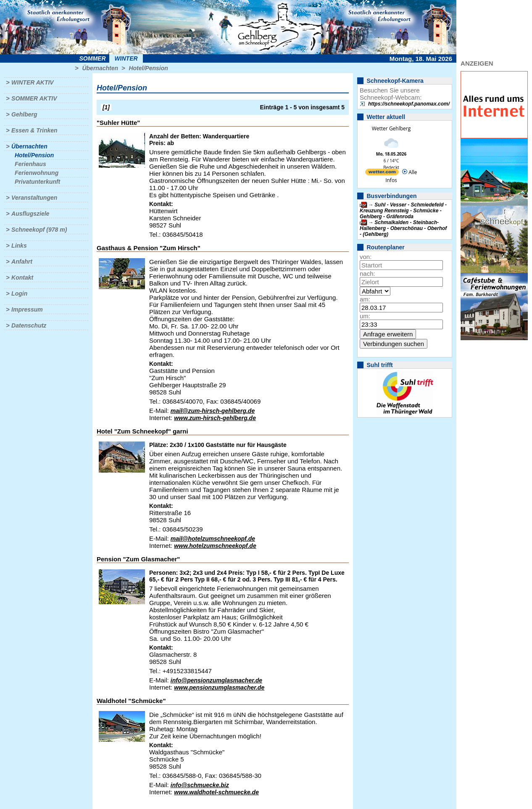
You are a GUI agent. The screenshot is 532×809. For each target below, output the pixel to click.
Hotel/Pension (148, 68)
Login (19, 293)
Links (19, 246)
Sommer (93, 58)
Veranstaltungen (34, 198)
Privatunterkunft (37, 182)
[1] (106, 107)
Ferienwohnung (37, 173)
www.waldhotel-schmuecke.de (216, 792)
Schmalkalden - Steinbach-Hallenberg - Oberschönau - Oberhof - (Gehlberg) (403, 228)
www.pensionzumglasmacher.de (219, 687)
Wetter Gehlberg (391, 128)
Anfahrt (22, 262)
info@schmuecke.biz (200, 785)
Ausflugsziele (30, 214)
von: (366, 257)
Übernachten (100, 68)
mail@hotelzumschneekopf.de (213, 539)
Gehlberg (24, 114)
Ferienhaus (30, 164)
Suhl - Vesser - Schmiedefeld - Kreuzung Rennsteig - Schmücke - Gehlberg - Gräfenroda (403, 211)
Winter (126, 58)
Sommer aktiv (34, 98)
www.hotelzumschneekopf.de (215, 546)
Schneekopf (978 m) (39, 230)
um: (365, 316)
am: (365, 299)
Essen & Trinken (34, 130)
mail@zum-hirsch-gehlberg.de (213, 411)
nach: (367, 274)
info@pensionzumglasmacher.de (216, 680)
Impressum (27, 309)
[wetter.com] (382, 173)
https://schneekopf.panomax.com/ (409, 104)
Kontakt (22, 278)
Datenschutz (29, 325)
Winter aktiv (33, 82)
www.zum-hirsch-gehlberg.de (215, 418)
